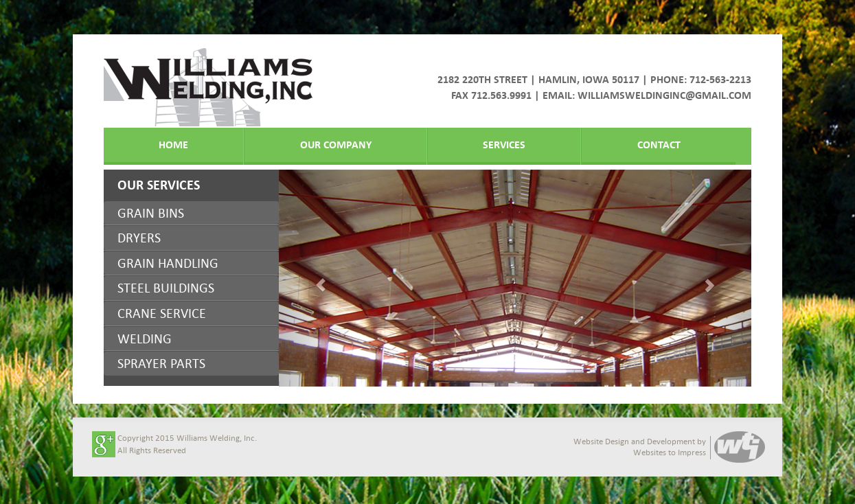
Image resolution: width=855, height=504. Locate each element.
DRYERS (139, 238)
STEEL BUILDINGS (166, 288)
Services (504, 145)
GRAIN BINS (151, 213)
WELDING (145, 339)
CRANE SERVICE (162, 313)
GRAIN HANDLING (168, 263)
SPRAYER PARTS (161, 363)
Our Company (336, 145)
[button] (314, 278)
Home (173, 145)
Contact (659, 145)
